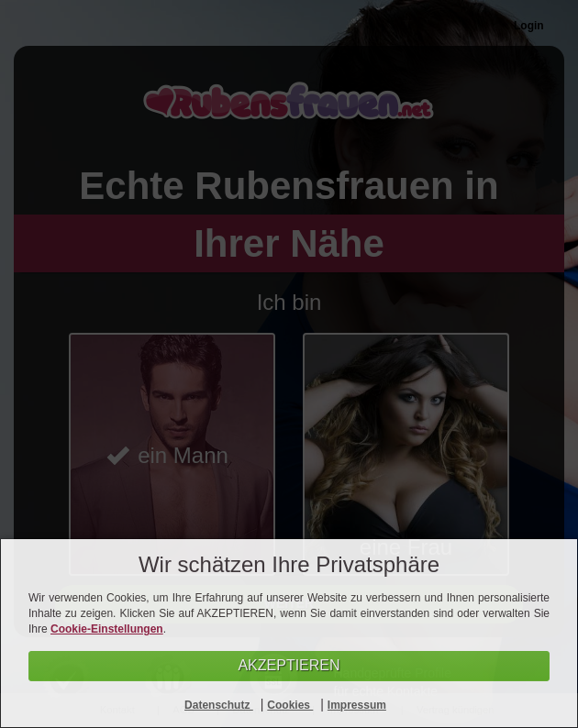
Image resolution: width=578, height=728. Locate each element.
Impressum (357, 705)
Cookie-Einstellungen (107, 629)
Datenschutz (219, 705)
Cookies (290, 705)
